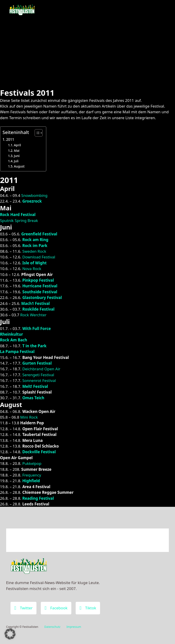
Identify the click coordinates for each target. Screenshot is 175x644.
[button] (10, 634)
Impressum (74, 627)
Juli (16, 161)
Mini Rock (29, 417)
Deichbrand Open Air (41, 369)
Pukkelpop (32, 463)
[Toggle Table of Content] (36, 133)
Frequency (32, 475)
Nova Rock (32, 269)
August (19, 166)
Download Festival (39, 257)
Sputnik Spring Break (19, 220)
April (17, 145)
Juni (17, 156)
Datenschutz (52, 627)
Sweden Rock (34, 251)
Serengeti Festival (38, 375)
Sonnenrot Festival (39, 380)
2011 (10, 139)
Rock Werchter (33, 315)
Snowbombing (34, 195)
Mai (17, 151)
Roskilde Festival (38, 309)
